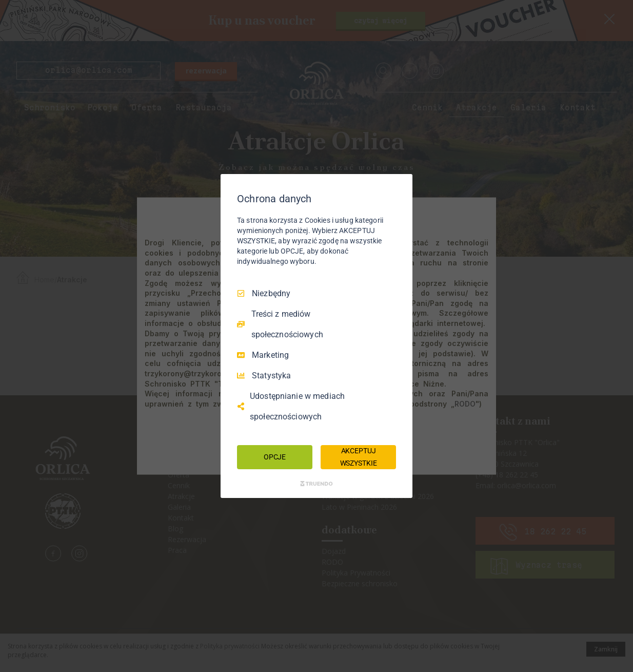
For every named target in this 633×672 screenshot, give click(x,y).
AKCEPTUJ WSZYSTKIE (359, 457)
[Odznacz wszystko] (400, 187)
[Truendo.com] (316, 484)
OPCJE (275, 457)
